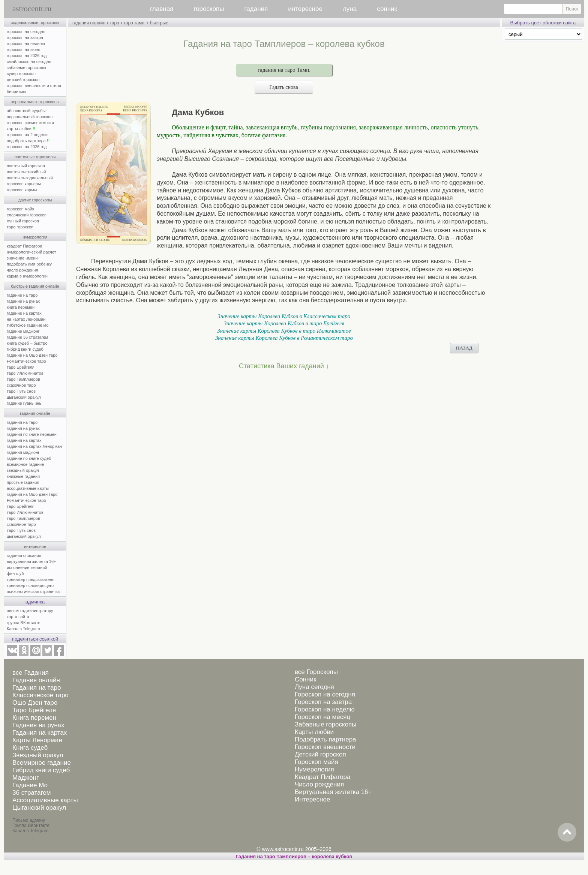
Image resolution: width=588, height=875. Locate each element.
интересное (305, 9)
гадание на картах (24, 313)
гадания (256, 9)
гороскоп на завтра (25, 38)
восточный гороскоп (26, 166)
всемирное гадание (25, 464)
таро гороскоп (20, 227)
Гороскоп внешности (325, 747)
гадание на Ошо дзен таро (32, 355)
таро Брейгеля (21, 367)
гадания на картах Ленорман (35, 446)
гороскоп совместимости (30, 123)
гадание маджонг (23, 331)
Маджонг (25, 778)
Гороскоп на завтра (323, 702)
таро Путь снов (21, 391)
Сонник (305, 679)
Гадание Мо (30, 785)
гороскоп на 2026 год (27, 56)
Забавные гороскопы (326, 724)
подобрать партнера (28, 141)
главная (162, 9)
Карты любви (314, 732)
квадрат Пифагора (25, 246)
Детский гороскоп (320, 754)
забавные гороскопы (26, 68)
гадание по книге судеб (29, 458)
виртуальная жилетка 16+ (31, 561)
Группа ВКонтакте (31, 825)
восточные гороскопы (35, 157)
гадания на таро (22, 422)
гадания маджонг (23, 452)
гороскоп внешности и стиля (34, 86)
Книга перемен (34, 718)
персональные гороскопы (35, 102)
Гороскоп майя (316, 762)
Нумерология (314, 769)
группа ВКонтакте (24, 623)
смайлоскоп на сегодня (29, 62)
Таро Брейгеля (34, 710)
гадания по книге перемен (32, 434)
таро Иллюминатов (25, 373)
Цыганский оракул (39, 808)
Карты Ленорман (37, 740)
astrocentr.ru (32, 9)
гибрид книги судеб (25, 349)
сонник (387, 9)
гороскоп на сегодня (26, 32)
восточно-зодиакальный (30, 178)
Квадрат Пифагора (323, 777)
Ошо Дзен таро (35, 703)
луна (350, 9)
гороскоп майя (20, 209)
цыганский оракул (24, 397)
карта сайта (18, 617)
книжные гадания (23, 476)
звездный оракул (23, 470)
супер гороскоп (21, 74)
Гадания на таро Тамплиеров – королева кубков (294, 856)
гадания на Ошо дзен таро (32, 494)
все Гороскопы (316, 672)
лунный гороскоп (23, 221)
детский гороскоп (23, 80)
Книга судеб (30, 748)
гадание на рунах (23, 301)
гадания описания (24, 555)
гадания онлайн (35, 413)
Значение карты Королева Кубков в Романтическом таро (284, 338)
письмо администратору (30, 611)
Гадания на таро (37, 688)
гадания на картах (24, 440)
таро (114, 23)
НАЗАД (464, 348)
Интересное (312, 799)
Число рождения (319, 784)
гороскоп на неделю (26, 44)
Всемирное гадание (42, 763)
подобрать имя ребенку (29, 264)
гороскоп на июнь (23, 50)
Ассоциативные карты (45, 800)
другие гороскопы (35, 200)
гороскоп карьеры (24, 184)
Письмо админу (29, 820)
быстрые (159, 23)
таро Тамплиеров (23, 379)
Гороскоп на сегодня (325, 694)
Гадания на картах (40, 733)
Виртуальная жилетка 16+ (333, 792)
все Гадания (31, 673)
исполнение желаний (27, 567)
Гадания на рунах (38, 725)
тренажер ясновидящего (30, 585)
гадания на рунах (23, 428)
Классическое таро (40, 695)
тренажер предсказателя (31, 579)
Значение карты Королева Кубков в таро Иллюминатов (284, 331)
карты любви (21, 129)
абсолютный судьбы (26, 111)
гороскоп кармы (22, 190)
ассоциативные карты (28, 488)
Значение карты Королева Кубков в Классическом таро (284, 316)
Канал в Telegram (23, 629)
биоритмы (16, 92)
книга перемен (21, 307)
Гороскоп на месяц (322, 717)
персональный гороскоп (30, 117)
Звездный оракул (38, 755)
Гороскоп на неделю (325, 709)
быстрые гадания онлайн (35, 286)
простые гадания (23, 482)
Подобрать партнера (325, 739)
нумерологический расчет (31, 252)
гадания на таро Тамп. (284, 70)
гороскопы (209, 9)
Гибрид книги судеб (41, 770)
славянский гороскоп (27, 215)
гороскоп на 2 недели (27, 135)
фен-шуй (15, 573)
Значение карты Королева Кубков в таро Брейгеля (284, 323)
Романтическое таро (26, 361)
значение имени (22, 258)
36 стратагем (31, 793)
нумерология (35, 237)
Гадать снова (284, 87)
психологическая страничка (33, 591)
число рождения (22, 270)
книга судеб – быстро (27, 343)
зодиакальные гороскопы (35, 23)
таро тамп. (134, 23)
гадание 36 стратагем (27, 337)
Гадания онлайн (36, 680)
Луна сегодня (314, 687)
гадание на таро (22, 295)
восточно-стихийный (26, 172)
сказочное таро (21, 385)
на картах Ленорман (26, 319)
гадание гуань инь (24, 403)
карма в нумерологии (27, 276)
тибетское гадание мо (28, 325)
